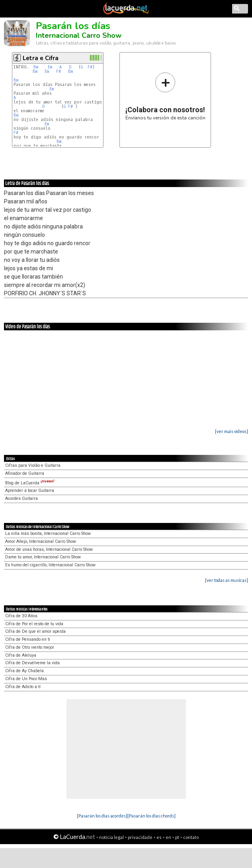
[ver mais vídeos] (231, 431)
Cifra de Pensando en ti (28, 639)
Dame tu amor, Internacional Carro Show (43, 557)
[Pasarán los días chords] (151, 816)
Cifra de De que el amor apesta (35, 631)
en (168, 837)
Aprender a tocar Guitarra (30, 491)
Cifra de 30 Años (21, 616)
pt (177, 837)
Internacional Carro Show (79, 35)
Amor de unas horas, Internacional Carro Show (49, 549)
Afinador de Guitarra (25, 473)
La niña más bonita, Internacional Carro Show (48, 533)
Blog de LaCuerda (30, 483)
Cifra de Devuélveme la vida (32, 663)
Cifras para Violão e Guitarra (33, 465)
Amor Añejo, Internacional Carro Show (41, 541)
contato (191, 837)
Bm (36, 67)
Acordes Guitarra (21, 498)
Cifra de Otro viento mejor (30, 647)
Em (50, 67)
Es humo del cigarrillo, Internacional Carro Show (50, 565)
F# (90, 67)
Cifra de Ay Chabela (24, 671)
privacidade (140, 837)
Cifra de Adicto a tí (23, 687)
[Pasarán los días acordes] (102, 816)
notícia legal (111, 837)
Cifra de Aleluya (21, 655)
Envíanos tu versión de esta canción (165, 96)
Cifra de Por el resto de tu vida (34, 624)
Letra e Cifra (41, 58)
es (159, 837)
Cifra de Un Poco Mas (26, 679)
